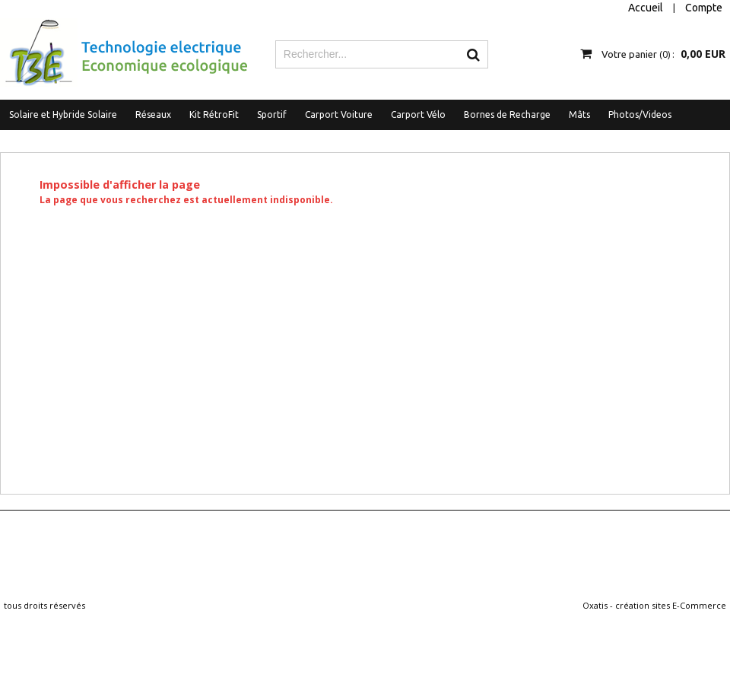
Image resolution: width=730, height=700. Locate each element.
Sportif (272, 115)
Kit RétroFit (214, 115)
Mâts (579, 115)
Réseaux (153, 115)
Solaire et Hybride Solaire (63, 115)
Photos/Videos (640, 115)
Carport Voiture (339, 115)
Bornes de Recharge (507, 115)
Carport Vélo (418, 115)
